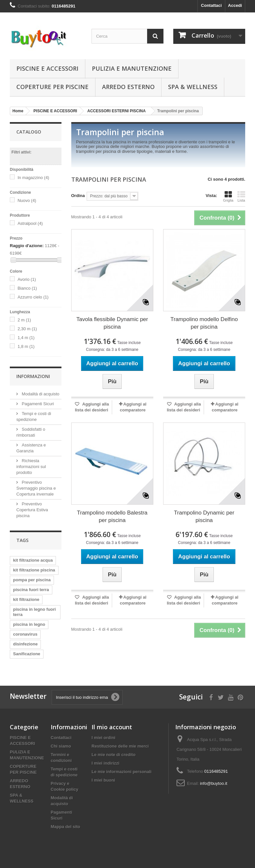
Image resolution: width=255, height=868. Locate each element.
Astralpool (30, 223)
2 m (24, 320)
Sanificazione (27, 654)
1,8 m (26, 346)
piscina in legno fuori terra (34, 612)
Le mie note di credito (113, 755)
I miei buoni (103, 780)
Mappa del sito (65, 827)
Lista (241, 196)
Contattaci (212, 5)
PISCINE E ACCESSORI (47, 68)
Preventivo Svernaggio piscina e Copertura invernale (36, 488)
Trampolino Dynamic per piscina (204, 516)
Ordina (78, 196)
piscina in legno (29, 624)
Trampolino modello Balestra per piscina (112, 516)
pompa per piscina (32, 580)
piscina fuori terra (31, 590)
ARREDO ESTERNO (128, 87)
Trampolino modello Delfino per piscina (204, 323)
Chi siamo (61, 746)
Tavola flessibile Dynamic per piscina (112, 323)
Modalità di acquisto (40, 394)
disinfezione (25, 644)
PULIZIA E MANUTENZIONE (132, 68)
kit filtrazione (26, 599)
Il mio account (112, 727)
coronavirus (25, 634)
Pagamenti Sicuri (37, 404)
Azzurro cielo (33, 297)
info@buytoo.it (214, 783)
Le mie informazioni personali (121, 772)
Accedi (235, 5)
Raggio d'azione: (27, 246)
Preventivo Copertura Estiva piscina (32, 510)
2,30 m (27, 329)
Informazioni (33, 376)
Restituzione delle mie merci (120, 746)
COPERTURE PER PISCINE (52, 87)
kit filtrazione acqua (33, 560)
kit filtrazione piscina (34, 570)
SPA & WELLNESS (193, 87)
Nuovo (27, 200)
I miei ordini (103, 738)
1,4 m (26, 338)
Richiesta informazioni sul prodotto (31, 467)
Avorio (27, 279)
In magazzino (34, 178)
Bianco (27, 288)
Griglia (228, 196)
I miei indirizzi (105, 763)
